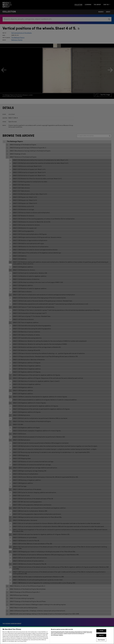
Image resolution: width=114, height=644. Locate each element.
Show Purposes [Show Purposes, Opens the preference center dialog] (101, 641)
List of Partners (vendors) (57, 637)
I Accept (101, 632)
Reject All (101, 637)
